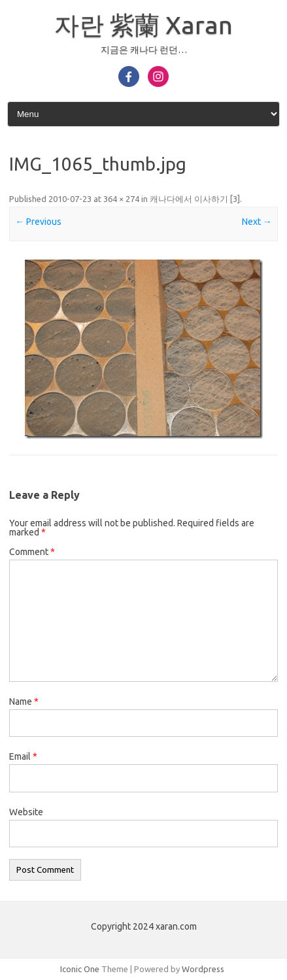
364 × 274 (121, 199)
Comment (32, 552)
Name (24, 701)
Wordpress (203, 969)
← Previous (38, 222)
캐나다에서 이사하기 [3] (195, 199)
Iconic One (80, 969)
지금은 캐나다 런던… (144, 50)
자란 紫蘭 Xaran (143, 25)
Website (26, 812)
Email (23, 756)
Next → (257, 222)
